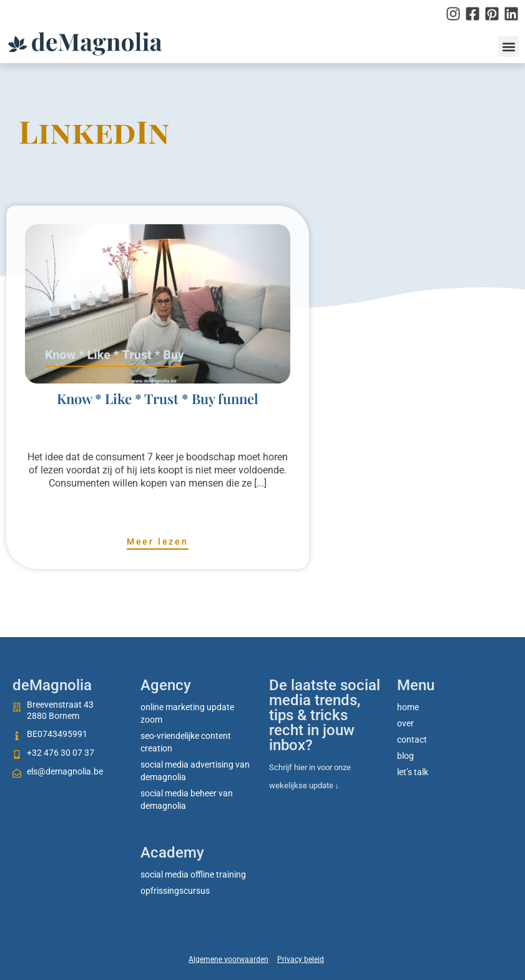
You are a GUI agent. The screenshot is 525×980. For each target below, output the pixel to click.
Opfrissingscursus (175, 891)
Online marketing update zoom (187, 713)
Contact (412, 740)
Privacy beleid (301, 959)
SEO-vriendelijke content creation (186, 742)
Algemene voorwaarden (228, 959)
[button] (508, 47)
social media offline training (193, 874)
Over (405, 723)
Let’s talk (413, 772)
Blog (405, 756)
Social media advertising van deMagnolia (195, 771)
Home (408, 707)
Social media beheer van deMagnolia (187, 799)
